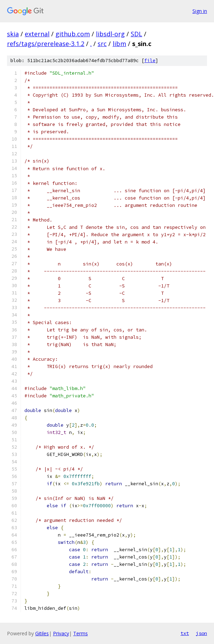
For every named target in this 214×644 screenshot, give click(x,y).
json (201, 633)
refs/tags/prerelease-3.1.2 (46, 44)
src (102, 44)
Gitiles (42, 633)
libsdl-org (110, 34)
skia (13, 34)
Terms (81, 633)
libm (119, 44)
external (37, 34)
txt (185, 633)
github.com (73, 34)
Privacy (61, 633)
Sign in (200, 11)
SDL (136, 34)
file (150, 61)
